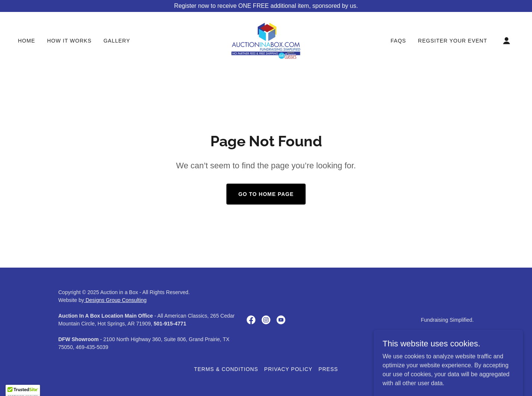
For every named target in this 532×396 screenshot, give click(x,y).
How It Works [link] (69, 41)
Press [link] (328, 369)
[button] (507, 41)
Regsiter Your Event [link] (453, 41)
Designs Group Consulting (115, 300)
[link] (266, 40)
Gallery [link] (117, 41)
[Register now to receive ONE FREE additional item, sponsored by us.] (266, 6)
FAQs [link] (398, 41)
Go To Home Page (266, 194)
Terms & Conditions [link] (226, 369)
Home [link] (27, 41)
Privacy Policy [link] (288, 369)
